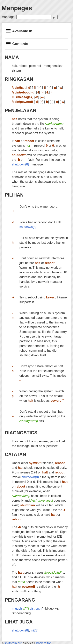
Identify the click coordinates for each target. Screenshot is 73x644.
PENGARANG (20, 600)
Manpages (17, 8)
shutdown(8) (20, 164)
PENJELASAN (21, 110)
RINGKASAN (19, 79)
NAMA (12, 57)
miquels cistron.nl (27, 609)
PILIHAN (14, 195)
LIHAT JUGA (19, 622)
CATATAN (15, 454)
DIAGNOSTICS (21, 433)
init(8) (35, 630)
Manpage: (8, 17)
